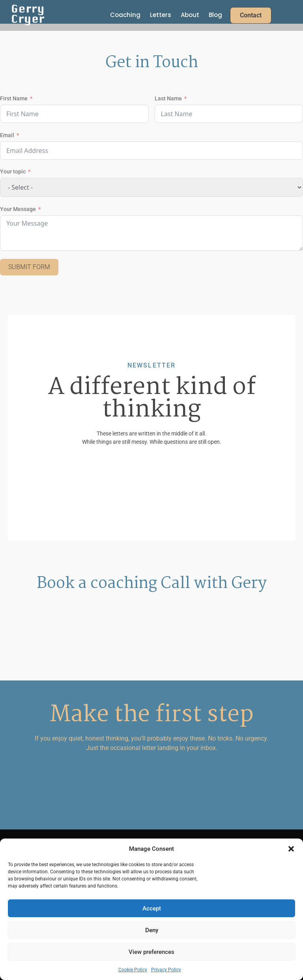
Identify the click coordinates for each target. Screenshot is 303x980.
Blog (215, 15)
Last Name (168, 98)
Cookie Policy (133, 970)
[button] (291, 849)
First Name (14, 98)
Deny (152, 930)
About (190, 15)
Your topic (13, 171)
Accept (152, 908)
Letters (161, 15)
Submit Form (29, 267)
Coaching (125, 15)
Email (7, 135)
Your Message (18, 209)
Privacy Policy (166, 970)
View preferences (151, 952)
